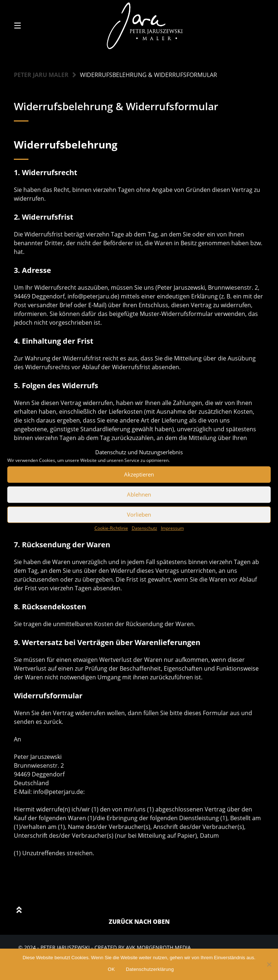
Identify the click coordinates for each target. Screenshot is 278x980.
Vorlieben (139, 514)
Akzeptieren (139, 474)
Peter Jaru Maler (41, 75)
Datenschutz (144, 528)
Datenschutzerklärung (150, 969)
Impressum (172, 528)
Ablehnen (139, 494)
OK (111, 969)
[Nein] (269, 964)
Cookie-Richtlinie (111, 528)
